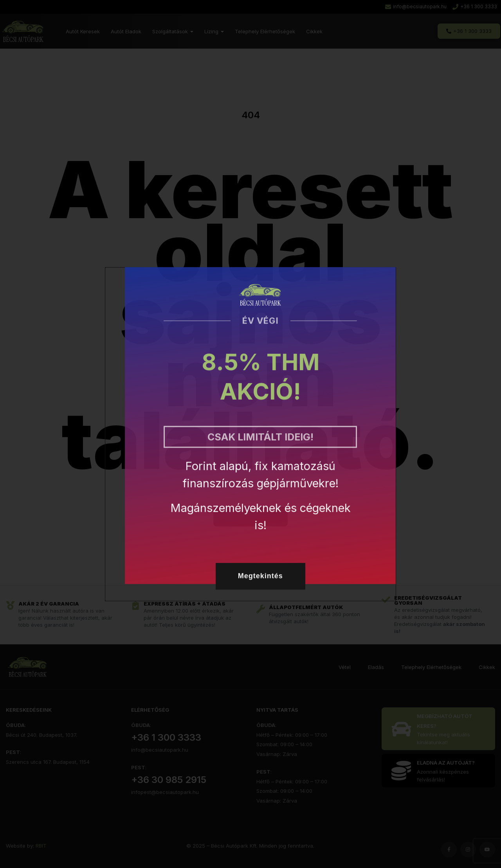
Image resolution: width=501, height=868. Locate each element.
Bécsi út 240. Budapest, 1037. (41, 735)
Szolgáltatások (173, 31)
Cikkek (314, 31)
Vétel (345, 667)
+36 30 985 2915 (169, 780)
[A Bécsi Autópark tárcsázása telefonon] (475, 7)
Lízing (214, 31)
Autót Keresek (83, 31)
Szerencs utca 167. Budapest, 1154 (48, 762)
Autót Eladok (126, 31)
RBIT (41, 846)
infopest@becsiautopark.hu (165, 792)
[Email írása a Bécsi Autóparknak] (416, 7)
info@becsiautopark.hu (160, 750)
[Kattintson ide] (440, 771)
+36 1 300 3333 (166, 737)
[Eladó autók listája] (440, 729)
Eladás (376, 667)
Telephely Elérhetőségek (265, 31)
